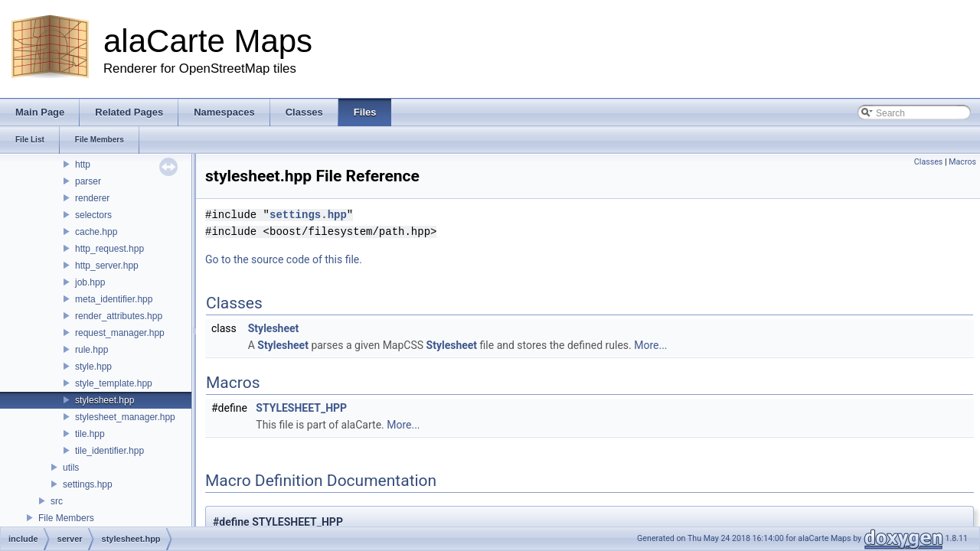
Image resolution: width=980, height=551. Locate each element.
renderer (92, 198)
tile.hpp (90, 434)
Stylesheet (274, 328)
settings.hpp (88, 484)
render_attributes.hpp (119, 316)
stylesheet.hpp (105, 400)
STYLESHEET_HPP (301, 408)
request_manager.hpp (120, 333)
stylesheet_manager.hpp (125, 417)
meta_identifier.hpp (114, 299)
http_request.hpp (109, 249)
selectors (93, 215)
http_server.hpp (107, 266)
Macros (962, 162)
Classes (928, 162)
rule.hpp (91, 350)
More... (650, 345)
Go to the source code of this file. (284, 259)
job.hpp (90, 282)
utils (71, 468)
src (57, 501)
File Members (66, 518)
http (83, 165)
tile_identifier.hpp (109, 451)
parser (88, 181)
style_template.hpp (114, 383)
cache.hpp (96, 232)
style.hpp (93, 367)
